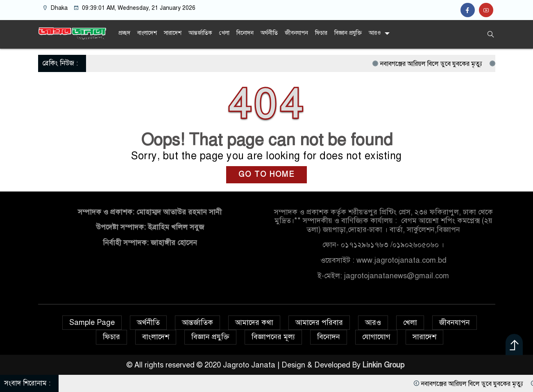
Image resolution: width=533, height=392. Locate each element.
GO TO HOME (266, 174)
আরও (375, 33)
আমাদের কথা (254, 322)
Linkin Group (384, 365)
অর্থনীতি (269, 33)
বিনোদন (245, 33)
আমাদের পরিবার (319, 322)
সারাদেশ (173, 33)
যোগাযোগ (376, 337)
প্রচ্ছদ (124, 33)
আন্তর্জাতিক (200, 33)
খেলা (224, 33)
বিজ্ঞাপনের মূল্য (273, 337)
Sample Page (92, 322)
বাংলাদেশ (147, 33)
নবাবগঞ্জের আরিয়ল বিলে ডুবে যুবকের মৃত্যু (467, 64)
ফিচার (321, 33)
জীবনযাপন (296, 33)
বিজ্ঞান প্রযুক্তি (348, 33)
